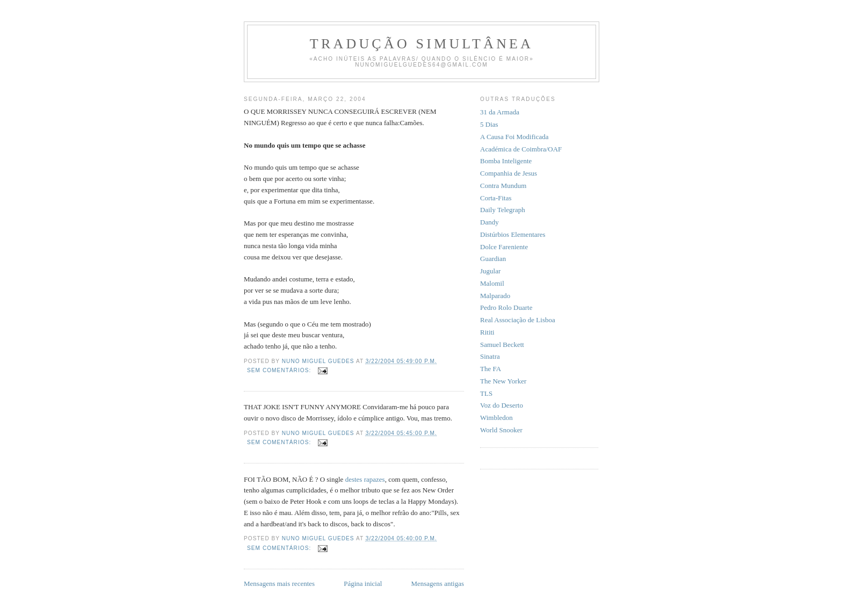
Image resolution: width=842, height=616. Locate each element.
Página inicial (363, 584)
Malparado (495, 296)
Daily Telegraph (503, 210)
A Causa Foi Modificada (514, 137)
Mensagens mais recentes (279, 584)
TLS (486, 393)
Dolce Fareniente (504, 247)
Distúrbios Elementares (513, 234)
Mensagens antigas (437, 584)
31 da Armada (500, 112)
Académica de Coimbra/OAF (521, 149)
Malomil (492, 283)
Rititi (487, 332)
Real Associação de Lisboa (518, 320)
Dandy (489, 222)
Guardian (493, 259)
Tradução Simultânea (422, 44)
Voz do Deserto (502, 405)
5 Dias (489, 124)
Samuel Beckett (502, 345)
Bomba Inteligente (506, 161)
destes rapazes (365, 479)
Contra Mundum (503, 186)
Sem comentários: (280, 370)
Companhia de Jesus (509, 173)
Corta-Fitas (496, 198)
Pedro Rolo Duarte (506, 307)
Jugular (490, 271)
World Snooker (501, 430)
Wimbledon (496, 418)
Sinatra (490, 356)
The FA (491, 369)
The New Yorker (503, 381)
